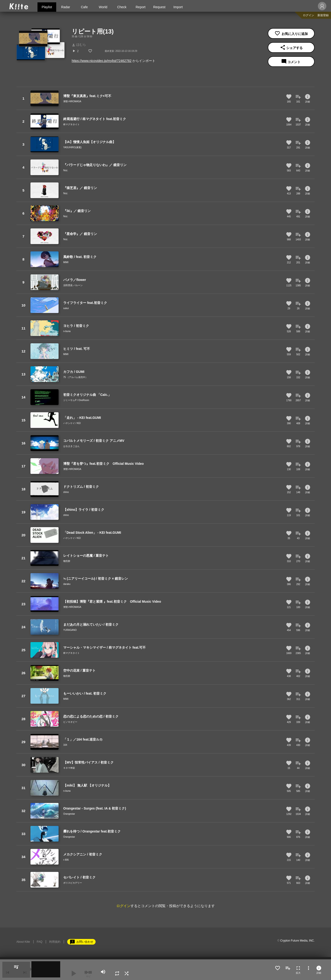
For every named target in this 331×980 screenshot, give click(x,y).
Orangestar (69, 814)
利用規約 (55, 942)
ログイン (309, 15)
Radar (66, 7)
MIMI (66, 262)
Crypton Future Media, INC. (297, 941)
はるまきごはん (71, 446)
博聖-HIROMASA (72, 101)
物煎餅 (67, 561)
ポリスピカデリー (73, 883)
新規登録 (323, 15)
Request (159, 7)
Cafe (84, 7)
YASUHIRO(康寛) (72, 147)
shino (66, 492)
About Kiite (23, 942)
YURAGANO (70, 630)
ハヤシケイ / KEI (72, 423)
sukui (66, 308)
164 (65, 745)
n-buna (67, 331)
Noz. (66, 170)
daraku (67, 584)
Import (178, 7)
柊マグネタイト (71, 124)
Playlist (47, 7)
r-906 (66, 860)
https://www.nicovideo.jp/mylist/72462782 (102, 61)
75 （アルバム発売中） (75, 377)
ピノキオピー (70, 722)
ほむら (79, 45)
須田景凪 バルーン (73, 285)
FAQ (40, 942)
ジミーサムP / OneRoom (76, 400)
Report (141, 7)
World (103, 7)
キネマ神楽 (69, 768)
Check (122, 7)
